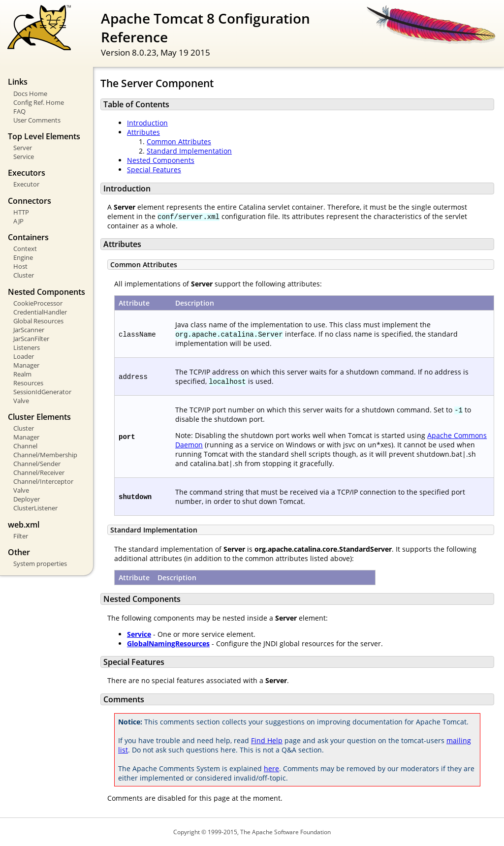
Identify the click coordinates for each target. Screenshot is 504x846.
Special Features (154, 170)
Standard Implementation (189, 151)
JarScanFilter (31, 339)
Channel (25, 446)
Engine (23, 257)
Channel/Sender (37, 464)
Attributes (143, 132)
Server (23, 148)
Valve (21, 401)
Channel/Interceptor (43, 481)
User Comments (37, 120)
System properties (40, 564)
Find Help (267, 740)
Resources (28, 383)
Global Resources (38, 321)
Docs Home (30, 94)
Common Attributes (179, 141)
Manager (26, 365)
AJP (18, 221)
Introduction (147, 123)
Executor (26, 184)
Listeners (27, 347)
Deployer (27, 499)
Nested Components (161, 160)
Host (20, 266)
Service (24, 157)
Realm (22, 374)
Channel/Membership (45, 455)
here (271, 768)
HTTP (21, 212)
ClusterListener (35, 508)
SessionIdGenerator (42, 392)
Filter (21, 536)
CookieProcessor (38, 303)
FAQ (19, 111)
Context (25, 249)
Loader (24, 356)
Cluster (24, 275)
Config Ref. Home (39, 102)
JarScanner (29, 330)
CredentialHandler (40, 312)
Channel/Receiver (39, 472)
